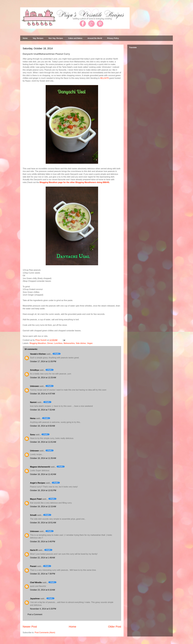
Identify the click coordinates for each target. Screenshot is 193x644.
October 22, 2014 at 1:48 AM (42, 558)
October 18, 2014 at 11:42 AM (43, 474)
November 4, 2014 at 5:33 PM (43, 609)
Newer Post (30, 627)
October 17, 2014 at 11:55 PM (43, 361)
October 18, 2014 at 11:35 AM (43, 458)
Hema (33, 418)
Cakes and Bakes (75, 38)
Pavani (33, 566)
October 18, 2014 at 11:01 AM (43, 442)
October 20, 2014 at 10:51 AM (43, 523)
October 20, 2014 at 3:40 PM (43, 542)
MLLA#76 (105, 78)
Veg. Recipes (38, 38)
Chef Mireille (36, 582)
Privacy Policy (113, 38)
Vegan (90, 343)
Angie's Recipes (38, 483)
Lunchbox (58, 343)
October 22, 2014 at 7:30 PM (43, 574)
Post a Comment (35, 614)
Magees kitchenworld (40, 467)
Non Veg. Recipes (56, 38)
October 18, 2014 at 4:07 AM (42, 394)
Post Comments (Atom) (45, 633)
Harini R (34, 550)
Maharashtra (69, 343)
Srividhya (34, 370)
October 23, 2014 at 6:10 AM (42, 590)
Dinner (50, 343)
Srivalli (33, 515)
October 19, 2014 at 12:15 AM (43, 507)
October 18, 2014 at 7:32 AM (42, 410)
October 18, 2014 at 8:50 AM (42, 426)
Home (25, 38)
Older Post (115, 627)
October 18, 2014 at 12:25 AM (43, 378)
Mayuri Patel (36, 499)
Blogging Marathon (38, 343)
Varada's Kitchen (38, 354)
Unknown (34, 386)
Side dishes (81, 343)
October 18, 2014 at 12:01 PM (43, 490)
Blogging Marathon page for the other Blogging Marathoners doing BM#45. (75, 182)
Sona (32, 435)
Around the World (95, 38)
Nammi (33, 402)
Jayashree (35, 599)
